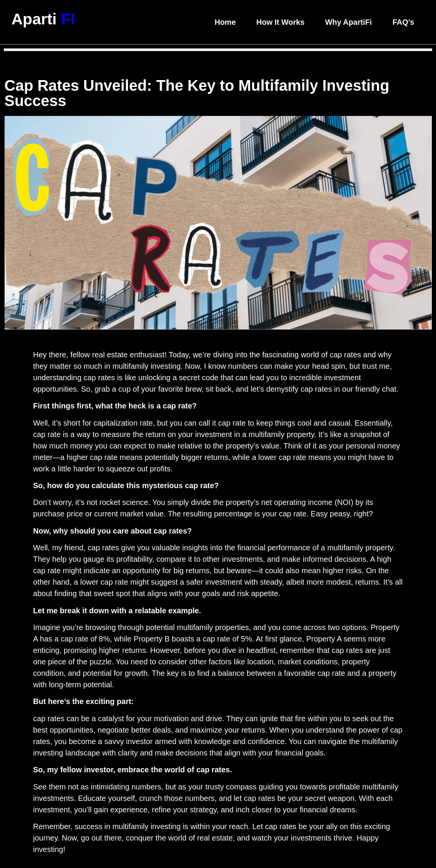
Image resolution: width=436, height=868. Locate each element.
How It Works (280, 22)
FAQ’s (403, 22)
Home (225, 22)
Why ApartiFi (348, 22)
